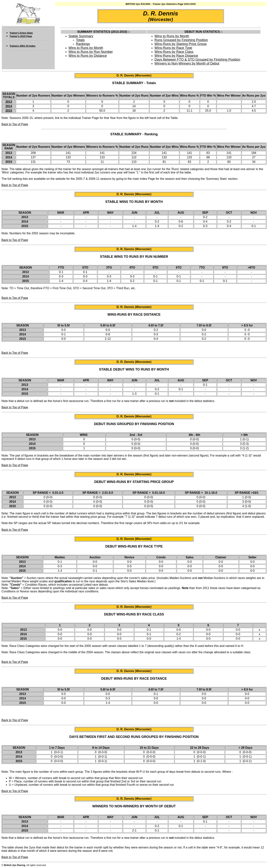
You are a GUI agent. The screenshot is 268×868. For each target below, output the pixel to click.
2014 (9, 106)
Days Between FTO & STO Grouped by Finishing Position (197, 60)
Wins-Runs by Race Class (174, 52)
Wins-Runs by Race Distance (176, 56)
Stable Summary (81, 36)
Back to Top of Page (15, 124)
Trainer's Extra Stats (21, 33)
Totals (80, 40)
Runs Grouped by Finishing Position (181, 40)
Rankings (83, 44)
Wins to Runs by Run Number (91, 52)
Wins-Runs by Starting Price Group (181, 44)
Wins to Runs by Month (86, 48)
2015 (9, 111)
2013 (9, 102)
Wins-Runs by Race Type (173, 48)
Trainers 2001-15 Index (22, 46)
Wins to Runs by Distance (88, 56)
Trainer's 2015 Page (21, 36)
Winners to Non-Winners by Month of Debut (187, 63)
